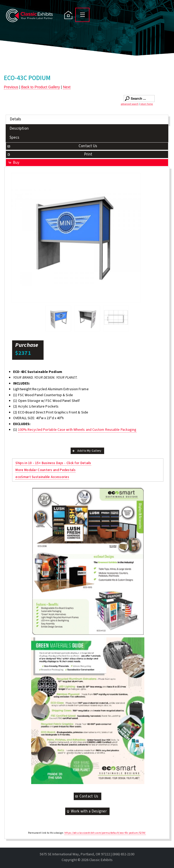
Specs (15, 138)
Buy (14, 163)
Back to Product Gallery (40, 87)
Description (19, 128)
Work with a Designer (86, 811)
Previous (11, 87)
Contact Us (52, 146)
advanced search (130, 104)
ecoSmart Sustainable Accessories (42, 477)
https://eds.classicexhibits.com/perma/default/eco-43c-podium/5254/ (105, 833)
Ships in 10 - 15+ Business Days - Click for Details (53, 463)
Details (16, 119)
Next (67, 87)
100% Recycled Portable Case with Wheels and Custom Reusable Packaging (77, 430)
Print (49, 154)
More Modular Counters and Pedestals (45, 470)
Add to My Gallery (86, 451)
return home (147, 104)
